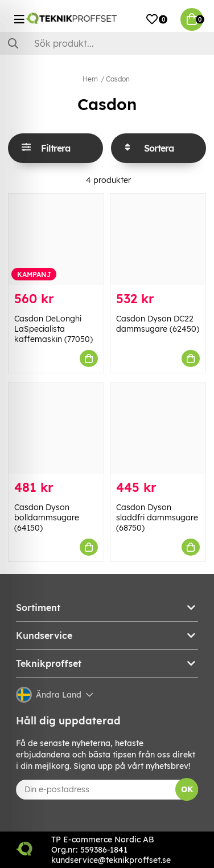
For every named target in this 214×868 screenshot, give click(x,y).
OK (187, 789)
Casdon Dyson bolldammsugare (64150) (47, 517)
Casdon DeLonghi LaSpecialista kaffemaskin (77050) (53, 329)
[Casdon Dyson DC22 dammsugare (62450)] (158, 239)
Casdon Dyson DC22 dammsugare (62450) (158, 324)
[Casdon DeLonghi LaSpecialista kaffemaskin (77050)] (56, 239)
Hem (90, 79)
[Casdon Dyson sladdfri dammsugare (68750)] (158, 428)
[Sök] (107, 43)
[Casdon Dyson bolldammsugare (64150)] (56, 428)
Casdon (118, 79)
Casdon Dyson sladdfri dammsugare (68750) (157, 517)
